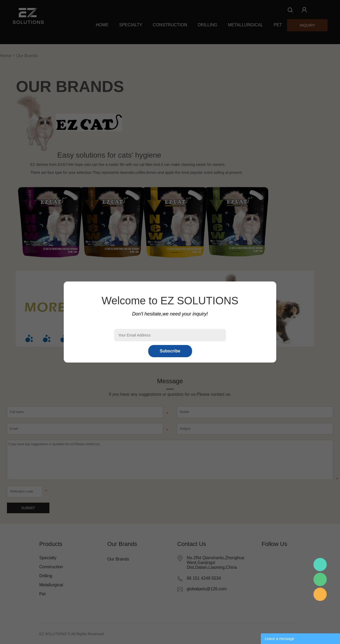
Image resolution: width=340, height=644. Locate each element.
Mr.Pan (320, 565)
